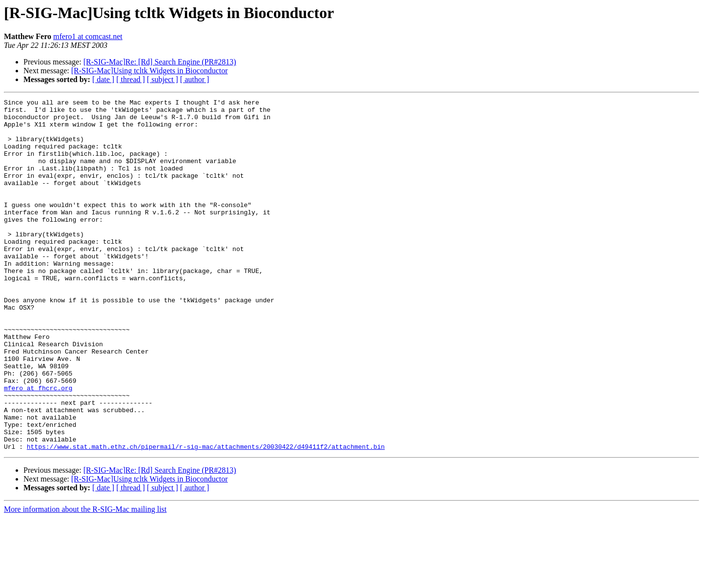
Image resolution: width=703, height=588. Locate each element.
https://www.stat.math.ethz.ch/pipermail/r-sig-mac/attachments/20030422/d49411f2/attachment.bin (206, 517)
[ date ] (103, 79)
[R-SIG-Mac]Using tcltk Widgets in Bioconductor (150, 71)
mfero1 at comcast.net (88, 36)
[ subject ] (163, 79)
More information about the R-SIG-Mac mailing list (85, 579)
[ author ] (195, 79)
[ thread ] (131, 79)
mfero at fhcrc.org (38, 446)
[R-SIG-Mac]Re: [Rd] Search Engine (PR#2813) (160, 62)
